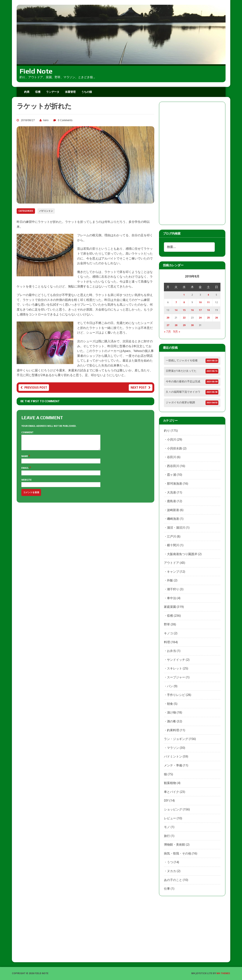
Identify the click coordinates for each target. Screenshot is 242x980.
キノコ (168, 633)
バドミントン (46, 211)
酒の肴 (171, 721)
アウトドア (171, 563)
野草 (167, 624)
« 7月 (167, 332)
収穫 (38, 92)
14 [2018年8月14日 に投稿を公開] (176, 310)
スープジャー (176, 677)
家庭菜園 (170, 607)
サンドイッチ (176, 660)
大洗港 (171, 492)
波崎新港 (173, 510)
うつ (170, 862)
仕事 (167, 889)
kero (46, 120)
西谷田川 (173, 466)
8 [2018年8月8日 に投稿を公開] (184, 302)
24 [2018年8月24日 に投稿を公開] (200, 318)
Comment (27, 432)
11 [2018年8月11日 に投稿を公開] (208, 302)
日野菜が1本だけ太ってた (181, 371)
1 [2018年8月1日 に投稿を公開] (184, 295)
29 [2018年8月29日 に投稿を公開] (184, 325)
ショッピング (173, 809)
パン (170, 686)
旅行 (167, 836)
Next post (141, 388)
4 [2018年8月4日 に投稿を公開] (208, 295)
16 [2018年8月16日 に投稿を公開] (192, 310)
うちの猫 (87, 92)
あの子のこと (173, 880)
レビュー (170, 818)
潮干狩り (173, 589)
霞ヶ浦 (171, 475)
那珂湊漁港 (175, 484)
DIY (166, 801)
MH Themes (223, 973)
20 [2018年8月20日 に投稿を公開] (168, 318)
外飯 (170, 580)
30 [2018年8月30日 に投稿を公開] (192, 325)
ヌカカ (171, 871)
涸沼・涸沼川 (176, 528)
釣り (167, 431)
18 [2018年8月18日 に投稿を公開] (208, 310)
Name (25, 459)
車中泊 (171, 598)
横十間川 (173, 545)
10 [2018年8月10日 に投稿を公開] (200, 302)
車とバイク (171, 792)
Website (26, 483)
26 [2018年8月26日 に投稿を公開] (216, 318)
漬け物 (171, 712)
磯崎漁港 (173, 519)
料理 (167, 642)
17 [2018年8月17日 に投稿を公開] (200, 310)
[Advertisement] (192, 163)
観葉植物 (170, 783)
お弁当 (171, 651)
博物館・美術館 (175, 845)
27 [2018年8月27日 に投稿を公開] (168, 325)
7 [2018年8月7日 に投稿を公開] (176, 302)
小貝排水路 (175, 448)
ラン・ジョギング (176, 739)
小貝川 (171, 440)
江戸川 (171, 536)
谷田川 (171, 457)
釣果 (27, 92)
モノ (167, 827)
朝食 (170, 704)
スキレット (175, 668)
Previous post (34, 388)
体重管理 (70, 92)
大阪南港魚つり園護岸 (182, 554)
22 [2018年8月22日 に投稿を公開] (184, 318)
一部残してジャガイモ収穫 (182, 360)
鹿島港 (171, 501)
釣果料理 (173, 730)
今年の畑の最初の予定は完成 (183, 381)
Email (25, 471)
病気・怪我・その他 (178, 853)
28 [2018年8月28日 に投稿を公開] (176, 325)
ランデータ (53, 92)
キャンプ (173, 572)
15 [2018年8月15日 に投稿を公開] (184, 310)
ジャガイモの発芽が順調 (180, 402)
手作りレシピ (176, 695)
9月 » (177, 332)
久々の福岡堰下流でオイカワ (183, 392)
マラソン (173, 748)
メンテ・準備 (173, 765)
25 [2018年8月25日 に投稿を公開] (208, 318)
